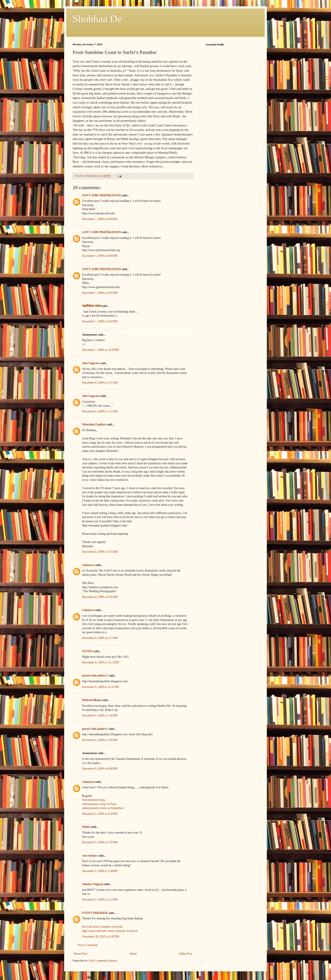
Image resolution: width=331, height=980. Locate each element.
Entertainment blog (94, 800)
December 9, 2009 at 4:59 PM (100, 814)
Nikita (86, 827)
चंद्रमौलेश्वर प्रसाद (92, 306)
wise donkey (90, 856)
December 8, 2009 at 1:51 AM (100, 383)
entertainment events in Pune (99, 804)
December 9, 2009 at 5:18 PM (100, 871)
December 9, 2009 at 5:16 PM (100, 842)
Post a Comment (88, 945)
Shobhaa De (97, 19)
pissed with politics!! (95, 676)
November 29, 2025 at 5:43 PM (101, 937)
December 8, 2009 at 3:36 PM (100, 740)
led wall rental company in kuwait (102, 927)
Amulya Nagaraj (93, 884)
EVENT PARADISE (95, 913)
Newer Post (81, 954)
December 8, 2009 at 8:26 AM (100, 597)
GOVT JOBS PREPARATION (102, 195)
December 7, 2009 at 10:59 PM (100, 350)
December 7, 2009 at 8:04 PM (100, 256)
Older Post (186, 954)
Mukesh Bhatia (92, 700)
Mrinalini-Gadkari (94, 424)
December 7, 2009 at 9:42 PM (100, 321)
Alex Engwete (91, 363)
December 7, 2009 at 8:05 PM (100, 293)
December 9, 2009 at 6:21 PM (100, 900)
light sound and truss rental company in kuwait (110, 931)
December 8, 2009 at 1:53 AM (100, 411)
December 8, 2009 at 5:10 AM (100, 552)
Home (133, 954)
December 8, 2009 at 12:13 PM (100, 662)
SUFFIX (87, 651)
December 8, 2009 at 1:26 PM (100, 716)
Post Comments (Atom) (103, 961)
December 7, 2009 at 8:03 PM (100, 219)
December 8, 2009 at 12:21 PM (100, 687)
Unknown (88, 565)
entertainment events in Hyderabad (103, 808)
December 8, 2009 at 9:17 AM (100, 638)
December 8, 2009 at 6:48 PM (100, 769)
